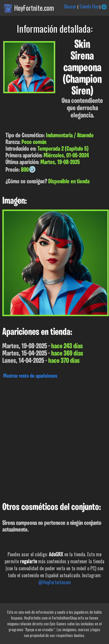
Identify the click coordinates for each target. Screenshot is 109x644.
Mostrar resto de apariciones (30, 376)
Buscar (70, 6)
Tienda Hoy (89, 6)
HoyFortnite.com (34, 8)
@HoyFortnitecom (55, 582)
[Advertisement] (54, 439)
